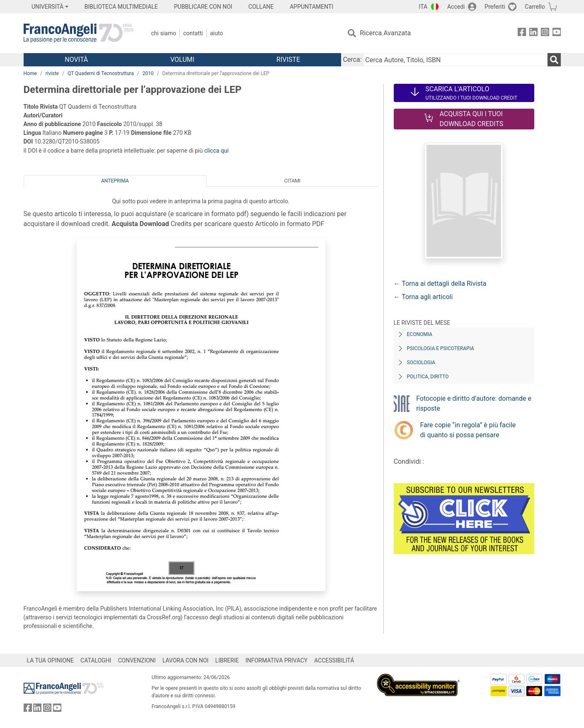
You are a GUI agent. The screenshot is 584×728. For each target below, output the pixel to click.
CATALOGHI (96, 660)
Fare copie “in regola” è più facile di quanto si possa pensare (468, 430)
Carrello (535, 7)
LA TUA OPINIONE (51, 660)
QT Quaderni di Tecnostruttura (101, 73)
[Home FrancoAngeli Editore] (79, 33)
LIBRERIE (227, 660)
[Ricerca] (554, 60)
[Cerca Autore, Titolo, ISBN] (456, 60)
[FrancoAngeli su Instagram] (545, 33)
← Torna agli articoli (423, 297)
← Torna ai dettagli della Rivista (440, 284)
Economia (420, 334)
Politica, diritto (428, 377)
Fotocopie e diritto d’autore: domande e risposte (474, 403)
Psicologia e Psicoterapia (441, 348)
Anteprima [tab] (115, 181)
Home (30, 73)
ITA (423, 7)
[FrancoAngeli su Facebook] (522, 33)
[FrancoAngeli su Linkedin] (533, 33)
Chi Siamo (164, 33)
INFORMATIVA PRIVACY (276, 660)
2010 (148, 73)
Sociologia (421, 363)
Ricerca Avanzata (385, 33)
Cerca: (352, 60)
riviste (52, 73)
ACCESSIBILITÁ (334, 660)
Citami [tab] (292, 181)
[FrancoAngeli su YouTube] (557, 33)
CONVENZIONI (137, 660)
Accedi (456, 7)
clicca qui (217, 151)
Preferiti (495, 7)
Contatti (193, 33)
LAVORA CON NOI (186, 660)
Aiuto (217, 33)
